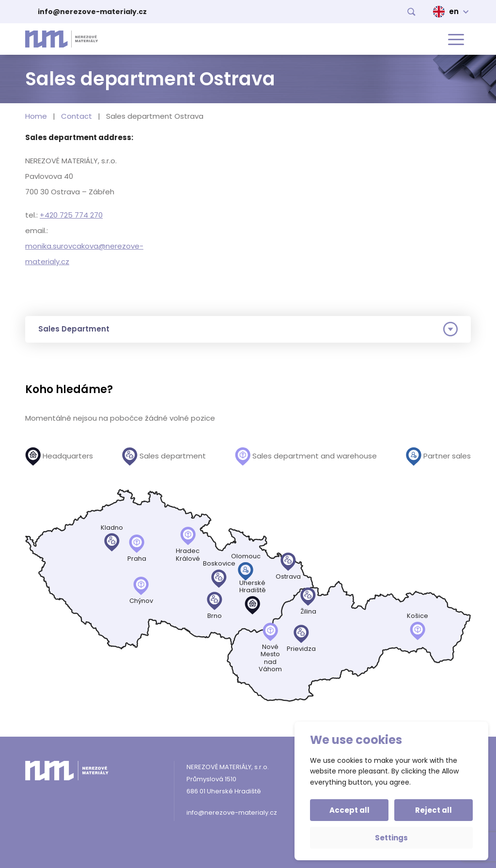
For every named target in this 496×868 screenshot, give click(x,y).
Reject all (434, 810)
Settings (391, 838)
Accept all (349, 810)
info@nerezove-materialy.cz (92, 12)
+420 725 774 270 (71, 215)
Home (36, 116)
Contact (77, 116)
